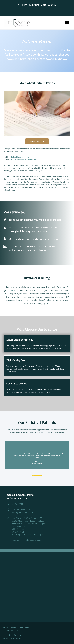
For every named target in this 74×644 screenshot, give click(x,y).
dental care (14, 290)
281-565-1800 (17, 504)
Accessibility (25, 627)
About (5, 627)
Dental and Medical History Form (24, 160)
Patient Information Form (21, 157)
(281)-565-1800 (48, 5)
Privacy (14, 627)
